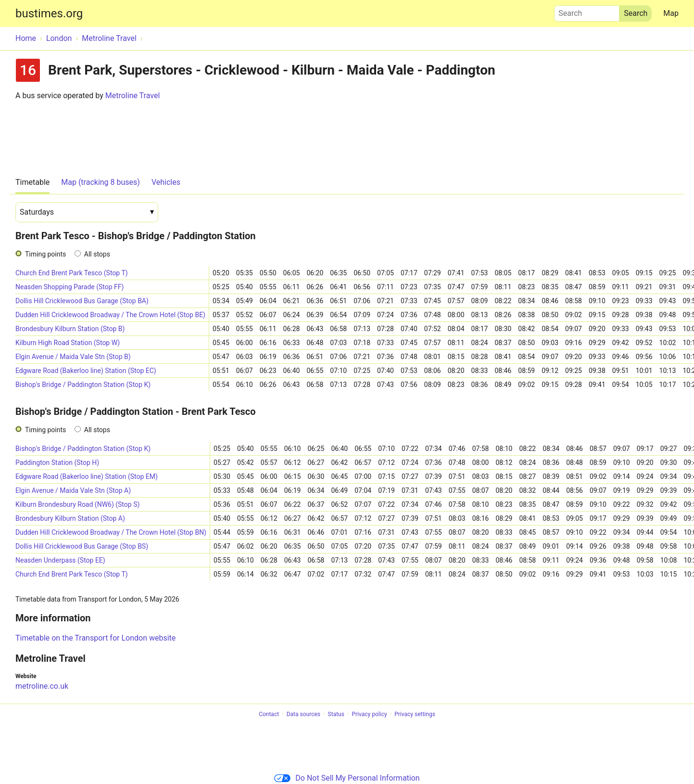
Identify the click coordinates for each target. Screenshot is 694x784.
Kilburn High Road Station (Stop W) (68, 343)
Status (336, 714)
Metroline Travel (133, 96)
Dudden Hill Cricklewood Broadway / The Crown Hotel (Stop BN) (111, 532)
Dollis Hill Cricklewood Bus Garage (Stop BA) (82, 301)
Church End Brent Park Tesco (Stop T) (72, 273)
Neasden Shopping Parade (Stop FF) (69, 287)
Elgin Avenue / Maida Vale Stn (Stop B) (73, 357)
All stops (97, 254)
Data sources (303, 714)
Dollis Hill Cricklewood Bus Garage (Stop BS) (82, 546)
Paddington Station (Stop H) (57, 463)
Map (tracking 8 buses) (101, 182)
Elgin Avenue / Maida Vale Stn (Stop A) (73, 490)
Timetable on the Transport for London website (95, 638)
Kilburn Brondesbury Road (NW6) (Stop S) (77, 504)
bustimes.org (49, 13)
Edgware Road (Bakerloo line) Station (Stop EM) (87, 476)
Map (671, 13)
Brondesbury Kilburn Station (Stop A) (70, 518)
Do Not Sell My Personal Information (347, 778)
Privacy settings (415, 714)
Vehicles (166, 182)
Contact (269, 714)
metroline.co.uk (42, 686)
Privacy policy (369, 714)
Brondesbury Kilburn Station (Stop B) (70, 329)
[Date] (87, 212)
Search (587, 11)
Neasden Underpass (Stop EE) (60, 560)
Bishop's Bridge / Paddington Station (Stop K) (83, 385)
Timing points (45, 254)
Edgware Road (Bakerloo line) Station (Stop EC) (86, 371)
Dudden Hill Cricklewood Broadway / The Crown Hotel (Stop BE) (110, 315)
